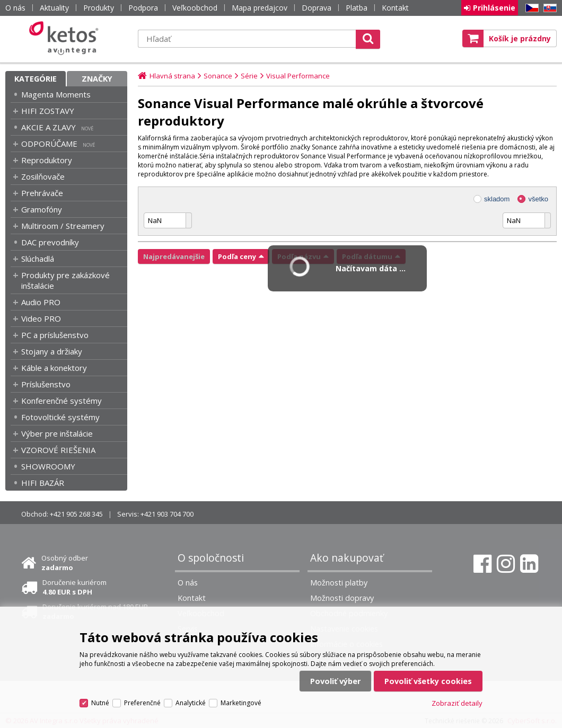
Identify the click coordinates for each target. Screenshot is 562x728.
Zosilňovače (43, 176)
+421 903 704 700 (167, 514)
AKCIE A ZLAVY (49, 127)
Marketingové (241, 703)
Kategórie (36, 79)
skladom (497, 199)
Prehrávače (42, 193)
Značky (97, 79)
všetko (538, 199)
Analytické (191, 703)
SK (548, 8)
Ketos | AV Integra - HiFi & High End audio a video (66, 38)
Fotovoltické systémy (60, 417)
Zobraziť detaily (457, 703)
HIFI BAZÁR (43, 483)
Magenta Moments (56, 94)
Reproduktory (47, 160)
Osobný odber (65, 563)
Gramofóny (42, 209)
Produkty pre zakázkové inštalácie (65, 280)
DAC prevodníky (50, 242)
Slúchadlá (38, 259)
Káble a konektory (54, 368)
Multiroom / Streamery (63, 226)
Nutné (100, 703)
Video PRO (41, 318)
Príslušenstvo (46, 384)
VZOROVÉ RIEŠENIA (58, 450)
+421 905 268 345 (76, 514)
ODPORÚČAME (49, 144)
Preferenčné (142, 703)
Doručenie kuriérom (74, 587)
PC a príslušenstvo (55, 335)
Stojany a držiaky (52, 351)
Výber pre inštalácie (57, 433)
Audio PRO (41, 302)
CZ (530, 8)
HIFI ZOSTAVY (48, 111)
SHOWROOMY (48, 466)
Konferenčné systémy (62, 401)
